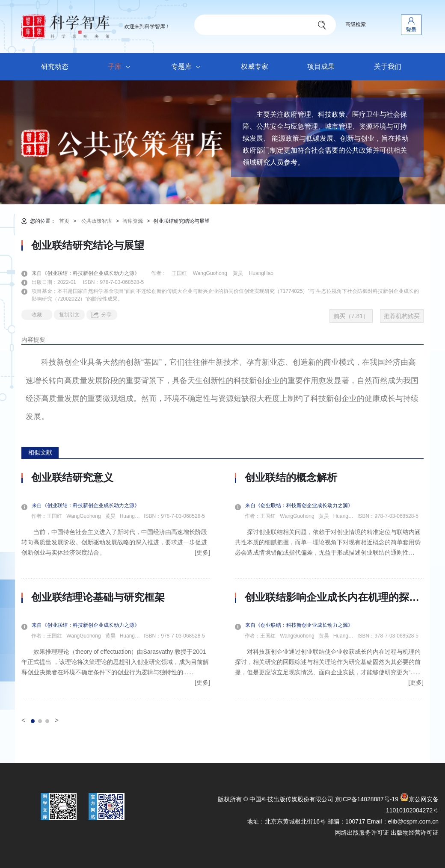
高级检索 (356, 24)
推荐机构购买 (402, 316)
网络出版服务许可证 (362, 833)
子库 (121, 67)
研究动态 (55, 66)
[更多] (202, 552)
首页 (64, 221)
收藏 (37, 315)
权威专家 (255, 66)
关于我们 (388, 66)
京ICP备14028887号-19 (367, 799)
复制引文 (69, 315)
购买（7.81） (351, 316)
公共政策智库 (97, 221)
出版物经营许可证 (415, 833)
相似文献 (40, 452)
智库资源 (133, 221)
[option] (116, 585)
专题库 (188, 67)
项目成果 (321, 66)
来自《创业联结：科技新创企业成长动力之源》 (91, 273)
